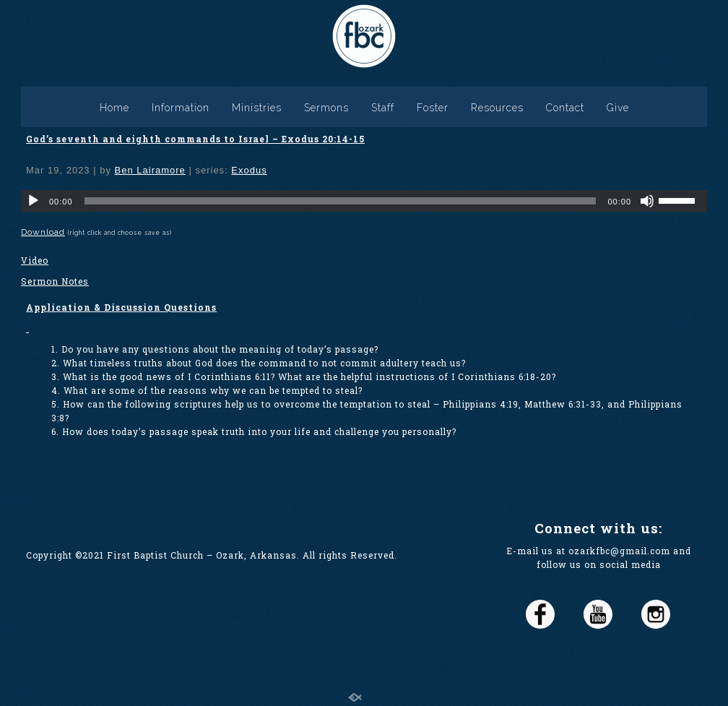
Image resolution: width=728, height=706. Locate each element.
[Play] (33, 201)
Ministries (257, 108)
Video (35, 260)
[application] (364, 201)
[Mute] (647, 201)
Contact (565, 108)
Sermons (326, 108)
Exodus (249, 170)
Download (43, 232)
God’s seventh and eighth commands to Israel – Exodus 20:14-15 (195, 139)
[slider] (341, 201)
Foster (433, 108)
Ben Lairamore (150, 170)
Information (181, 108)
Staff (383, 108)
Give (618, 108)
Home (114, 108)
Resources (497, 108)
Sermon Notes (55, 281)
